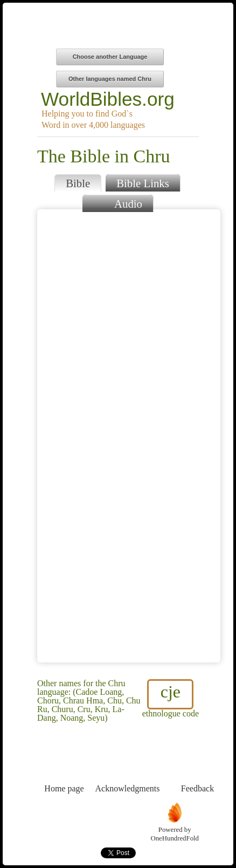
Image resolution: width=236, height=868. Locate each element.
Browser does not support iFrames (129, 436)
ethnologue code (171, 699)
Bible (78, 183)
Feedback (197, 768)
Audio (118, 203)
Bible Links (143, 183)
